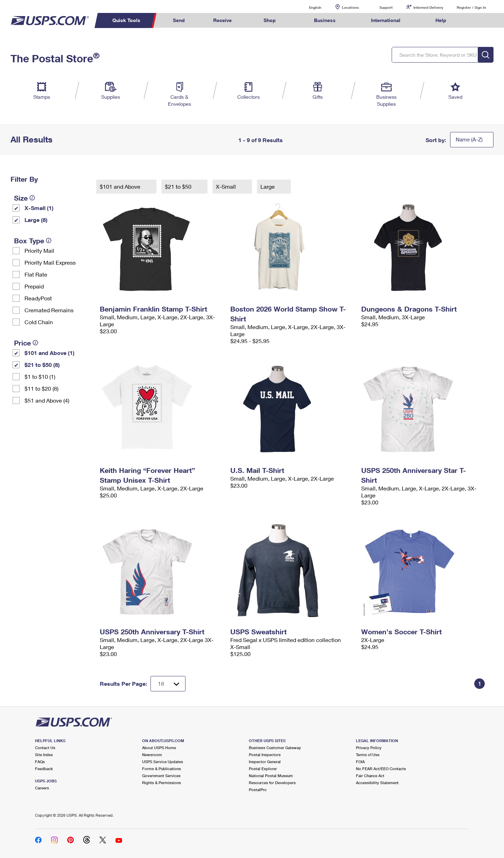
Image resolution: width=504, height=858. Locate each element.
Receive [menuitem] (222, 20)
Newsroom (152, 755)
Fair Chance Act (370, 776)
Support (386, 7)
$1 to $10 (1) (40, 376)
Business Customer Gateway (275, 748)
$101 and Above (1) (50, 353)
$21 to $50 (179, 186)
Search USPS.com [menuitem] (474, 20)
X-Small (227, 186)
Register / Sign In (471, 7)
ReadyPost (38, 298)
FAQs (40, 762)
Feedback (44, 769)
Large (268, 186)
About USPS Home (159, 748)
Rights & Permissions (162, 783)
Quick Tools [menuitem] (126, 20)
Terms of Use (368, 755)
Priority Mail (39, 250)
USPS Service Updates (163, 762)
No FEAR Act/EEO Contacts (381, 769)
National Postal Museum (271, 776)
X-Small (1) (39, 208)
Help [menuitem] (441, 20)
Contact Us (45, 748)
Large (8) (36, 220)
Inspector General (265, 762)
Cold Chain (39, 322)
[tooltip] (32, 198)
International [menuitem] (386, 20)
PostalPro (258, 790)
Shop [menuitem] (270, 20)
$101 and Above (121, 186)
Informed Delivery (428, 7)
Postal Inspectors (265, 755)
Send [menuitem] (179, 20)
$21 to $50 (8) (42, 365)
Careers (42, 788)
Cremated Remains (49, 310)
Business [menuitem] (325, 20)
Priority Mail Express (50, 262)
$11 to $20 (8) (41, 388)
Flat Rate (36, 274)
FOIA (360, 762)
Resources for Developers (272, 783)
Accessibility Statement (377, 783)
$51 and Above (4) (47, 400)
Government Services (161, 776)
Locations (350, 7)
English (308, 7)
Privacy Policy (369, 748)
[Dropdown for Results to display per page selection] (168, 684)
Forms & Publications (162, 769)
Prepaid (34, 286)
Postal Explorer (263, 769)
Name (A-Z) (469, 139)
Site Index (44, 755)
